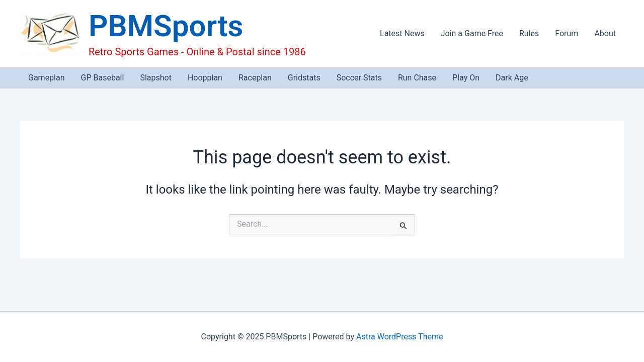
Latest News (402, 33)
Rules (529, 33)
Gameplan (47, 78)
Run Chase (417, 78)
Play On (466, 78)
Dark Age (512, 78)
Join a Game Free (472, 33)
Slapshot (156, 78)
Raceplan (255, 78)
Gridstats (304, 78)
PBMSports (166, 26)
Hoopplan (205, 78)
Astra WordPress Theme (399, 337)
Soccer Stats (359, 78)
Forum (567, 33)
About (605, 33)
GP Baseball (103, 78)
